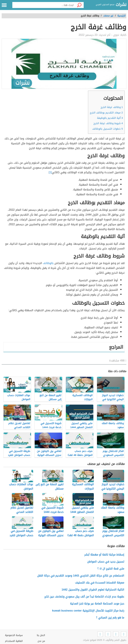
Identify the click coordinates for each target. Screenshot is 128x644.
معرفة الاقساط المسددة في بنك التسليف (100, 583)
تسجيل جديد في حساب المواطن (106, 562)
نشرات (121, 5)
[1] (50, 172)
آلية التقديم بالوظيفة (110, 118)
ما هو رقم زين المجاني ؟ (110, 618)
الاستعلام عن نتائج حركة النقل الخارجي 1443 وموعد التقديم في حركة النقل (81, 576)
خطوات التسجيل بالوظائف (107, 129)
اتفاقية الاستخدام (14, 641)
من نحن (41, 641)
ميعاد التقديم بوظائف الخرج (106, 113)
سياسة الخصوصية (14, 635)
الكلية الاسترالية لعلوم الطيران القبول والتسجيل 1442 (93, 590)
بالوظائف (48, 263)
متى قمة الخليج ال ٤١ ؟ (111, 569)
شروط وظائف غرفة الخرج (108, 123)
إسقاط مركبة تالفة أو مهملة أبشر (104, 555)
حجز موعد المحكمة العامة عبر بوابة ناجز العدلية (97, 604)
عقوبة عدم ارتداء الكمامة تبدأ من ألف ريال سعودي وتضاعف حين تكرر (84, 597)
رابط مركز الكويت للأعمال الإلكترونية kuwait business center (88, 611)
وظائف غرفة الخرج (112, 107)
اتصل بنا (41, 635)
